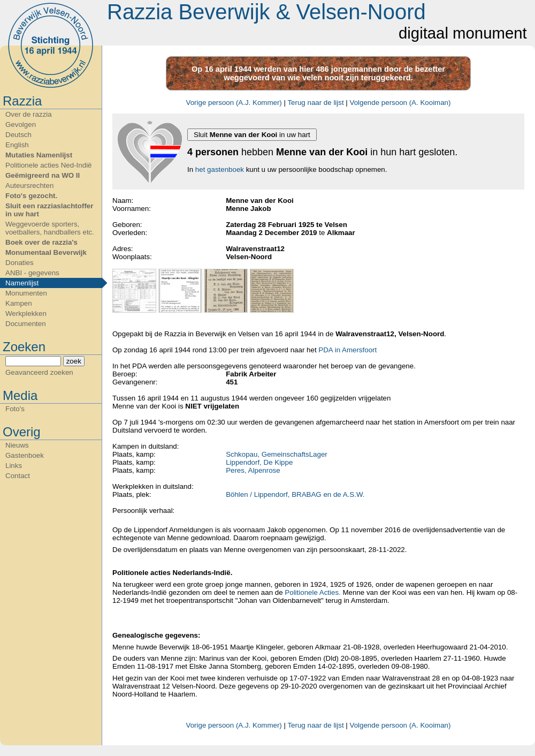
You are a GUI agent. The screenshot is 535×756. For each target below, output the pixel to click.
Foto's (15, 409)
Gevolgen (21, 124)
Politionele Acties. (312, 592)
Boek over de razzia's (41, 242)
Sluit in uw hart (252, 135)
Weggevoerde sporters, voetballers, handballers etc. (50, 228)
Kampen (19, 303)
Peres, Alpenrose (253, 470)
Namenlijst (22, 283)
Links (14, 466)
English (17, 145)
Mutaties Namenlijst (39, 155)
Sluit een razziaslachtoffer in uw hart (49, 210)
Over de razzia (29, 114)
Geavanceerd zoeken (39, 372)
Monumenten (26, 293)
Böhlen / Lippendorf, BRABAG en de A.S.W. (295, 494)
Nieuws (17, 445)
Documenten (26, 324)
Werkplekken (26, 313)
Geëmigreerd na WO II (43, 175)
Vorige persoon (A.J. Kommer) (234, 103)
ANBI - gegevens (32, 273)
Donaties (20, 263)
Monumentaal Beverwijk (46, 252)
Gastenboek (25, 455)
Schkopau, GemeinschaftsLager (277, 454)
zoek (74, 361)
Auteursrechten (29, 186)
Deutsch (18, 135)
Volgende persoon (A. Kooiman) (400, 103)
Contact (18, 476)
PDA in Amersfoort (347, 350)
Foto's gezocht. (31, 196)
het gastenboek (220, 169)
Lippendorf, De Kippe (259, 462)
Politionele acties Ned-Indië (49, 165)
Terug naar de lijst (315, 103)
